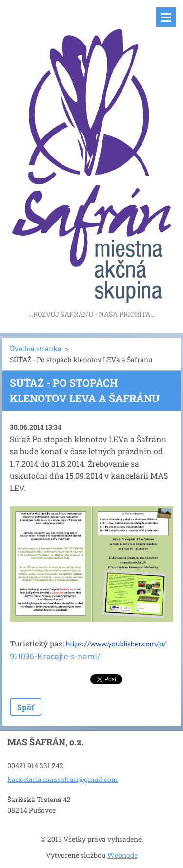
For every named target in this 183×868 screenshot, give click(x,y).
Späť (26, 707)
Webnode (122, 855)
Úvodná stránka (36, 348)
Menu (166, 17)
